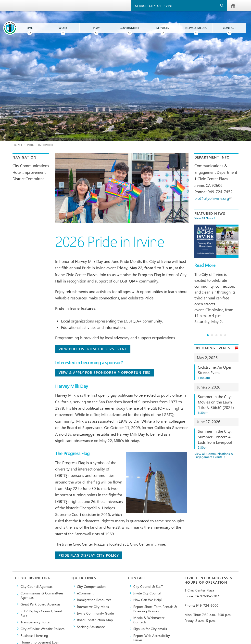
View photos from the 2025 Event (93, 349)
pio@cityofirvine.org (213, 198)
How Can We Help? (148, 600)
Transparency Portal (35, 622)
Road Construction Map (95, 620)
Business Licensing (34, 635)
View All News (204, 218)
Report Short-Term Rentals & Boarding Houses (155, 609)
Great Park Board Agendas (40, 604)
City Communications (31, 166)
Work (63, 28)
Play (96, 28)
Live (30, 28)
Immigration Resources (94, 600)
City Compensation (91, 586)
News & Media (196, 28)
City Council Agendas (37, 586)
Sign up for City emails (150, 629)
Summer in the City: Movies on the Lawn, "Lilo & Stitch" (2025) (218, 404)
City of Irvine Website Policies (43, 629)
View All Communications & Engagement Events (214, 456)
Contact (229, 28)
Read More (205, 265)
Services (163, 28)
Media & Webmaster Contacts (149, 620)
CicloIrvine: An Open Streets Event (218, 372)
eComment (85, 593)
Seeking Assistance (91, 627)
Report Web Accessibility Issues (152, 638)
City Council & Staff (148, 586)
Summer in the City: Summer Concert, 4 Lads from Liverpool (218, 439)
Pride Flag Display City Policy (89, 555)
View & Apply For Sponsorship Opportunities (104, 372)
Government (129, 28)
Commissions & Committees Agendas (42, 595)
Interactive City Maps (93, 606)
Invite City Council (147, 593)
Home (18, 145)
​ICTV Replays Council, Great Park (41, 613)
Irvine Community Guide (95, 613)
